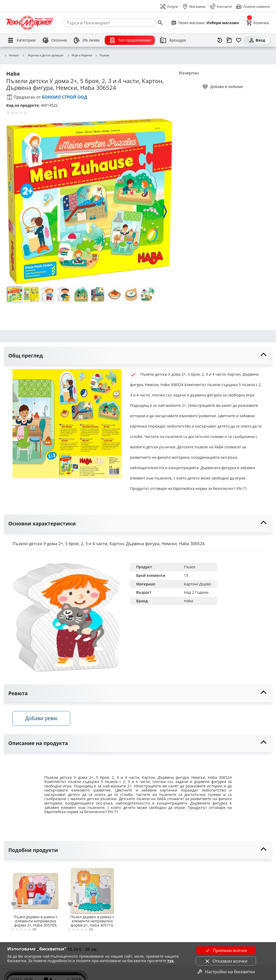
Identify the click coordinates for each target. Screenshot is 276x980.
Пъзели (102, 56)
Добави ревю (41, 718)
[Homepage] (30, 23)
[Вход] (257, 40)
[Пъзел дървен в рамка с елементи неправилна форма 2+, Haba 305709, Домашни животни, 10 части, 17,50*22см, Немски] (36, 889)
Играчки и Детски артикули (43, 55)
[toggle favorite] (223, 87)
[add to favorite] (17, 904)
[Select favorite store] (205, 23)
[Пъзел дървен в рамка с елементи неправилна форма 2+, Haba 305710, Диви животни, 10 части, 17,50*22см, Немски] (92, 889)
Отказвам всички (226, 961)
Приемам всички (226, 950)
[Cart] (257, 23)
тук (170, 961)
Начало (11, 56)
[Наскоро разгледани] (220, 40)
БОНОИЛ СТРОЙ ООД (64, 97)
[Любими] (239, 40)
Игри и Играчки (80, 56)
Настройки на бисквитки (226, 972)
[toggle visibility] (138, 356)
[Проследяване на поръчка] (229, 40)
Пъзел (190, 567)
